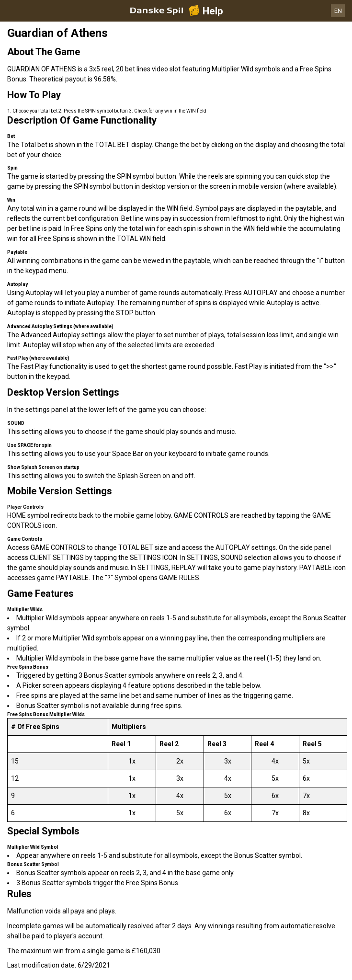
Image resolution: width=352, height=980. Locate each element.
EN (338, 11)
